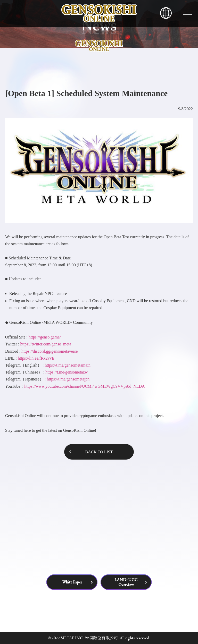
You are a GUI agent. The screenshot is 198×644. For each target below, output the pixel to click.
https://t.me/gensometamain (68, 365)
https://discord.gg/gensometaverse (49, 351)
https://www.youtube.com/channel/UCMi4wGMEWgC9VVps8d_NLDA (84, 386)
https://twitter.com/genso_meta (46, 344)
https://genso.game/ (44, 337)
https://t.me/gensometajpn (68, 379)
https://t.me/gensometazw (67, 372)
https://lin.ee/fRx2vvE (36, 358)
